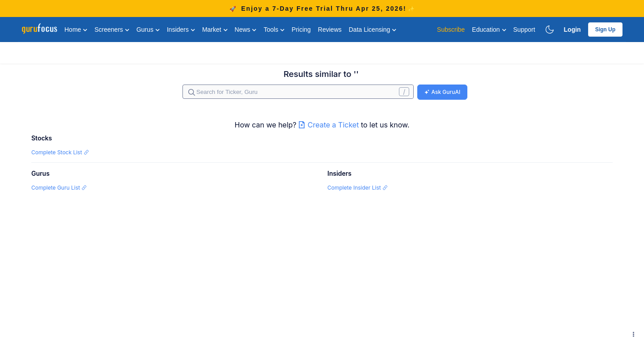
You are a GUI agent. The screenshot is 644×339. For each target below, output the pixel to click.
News (246, 30)
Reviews (330, 30)
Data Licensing (373, 30)
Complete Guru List (59, 188)
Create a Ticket (330, 125)
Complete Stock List (60, 152)
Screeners (112, 30)
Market (215, 30)
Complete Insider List (358, 188)
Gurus (148, 30)
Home (76, 30)
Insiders (181, 30)
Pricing (301, 30)
